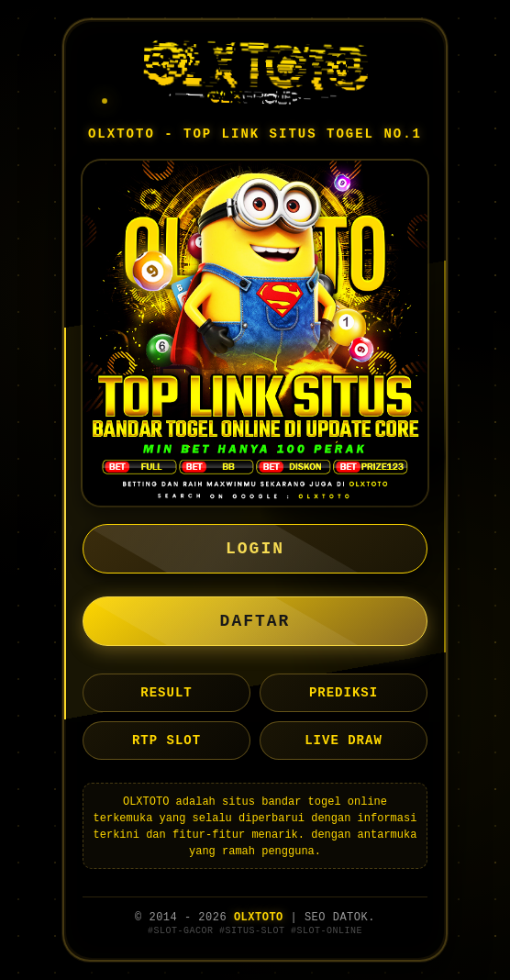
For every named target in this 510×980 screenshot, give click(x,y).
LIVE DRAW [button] (344, 741)
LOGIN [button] (255, 549)
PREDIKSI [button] (344, 693)
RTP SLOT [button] (166, 741)
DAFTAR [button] (255, 621)
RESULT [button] (166, 693)
